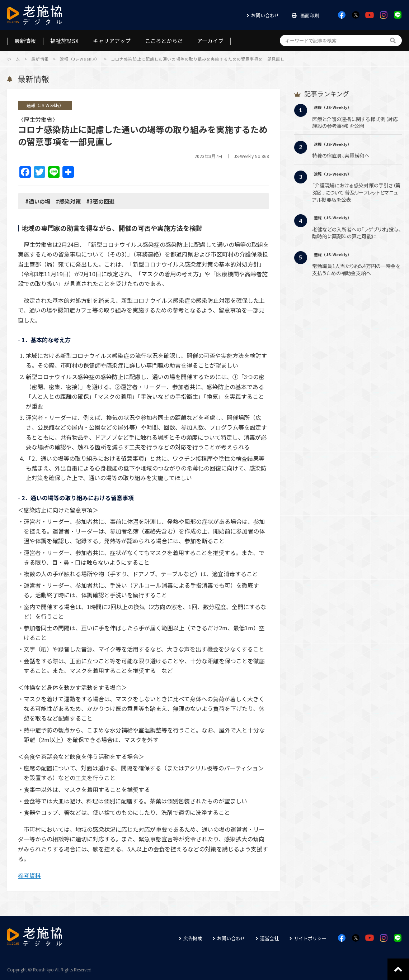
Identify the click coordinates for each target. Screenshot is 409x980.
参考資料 (29, 875)
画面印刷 (310, 16)
